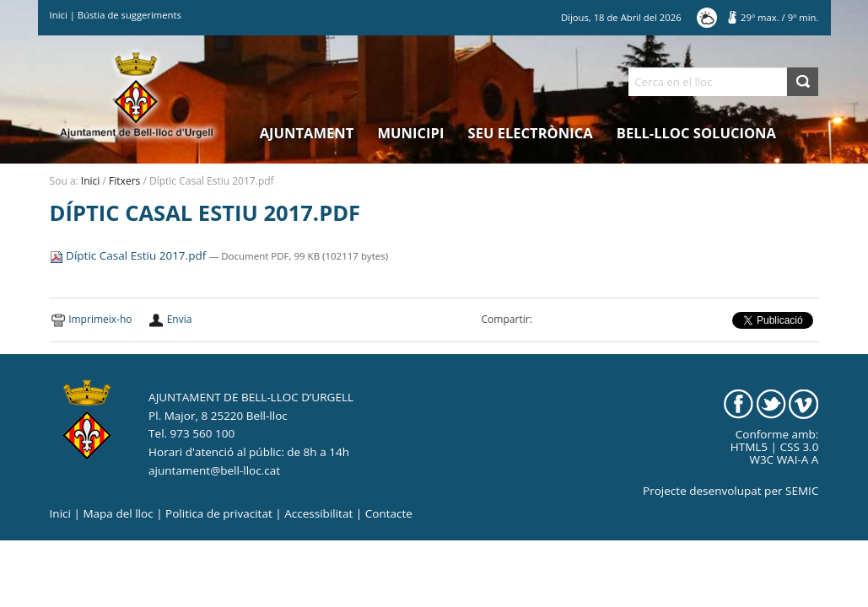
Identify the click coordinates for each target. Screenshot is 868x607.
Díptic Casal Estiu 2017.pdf (129, 255)
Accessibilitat (318, 513)
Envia (180, 319)
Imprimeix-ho (100, 319)
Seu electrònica (531, 133)
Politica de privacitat (219, 513)
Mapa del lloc (118, 513)
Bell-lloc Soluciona (696, 133)
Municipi (411, 133)
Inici (59, 15)
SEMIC (802, 491)
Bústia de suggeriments (129, 15)
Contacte (389, 513)
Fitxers (124, 181)
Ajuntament (307, 133)
